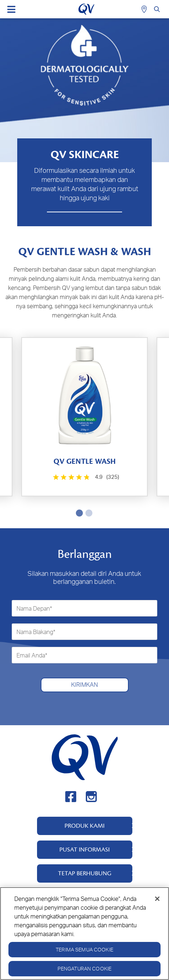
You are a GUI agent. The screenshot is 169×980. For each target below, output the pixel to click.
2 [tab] (88, 513)
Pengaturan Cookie (84, 968)
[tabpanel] (84, 417)
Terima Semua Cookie (84, 949)
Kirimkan (84, 685)
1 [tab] (78, 513)
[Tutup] (157, 899)
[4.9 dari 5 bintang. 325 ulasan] (85, 477)
